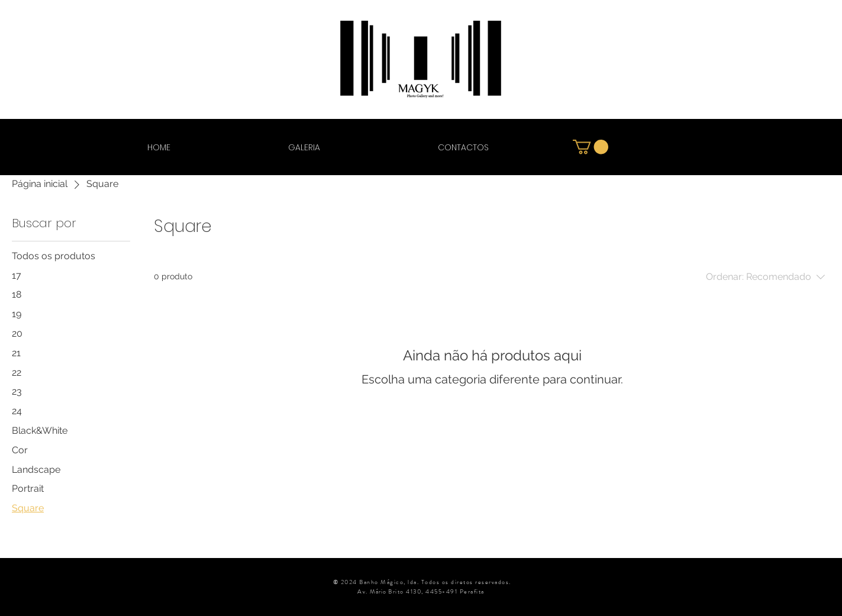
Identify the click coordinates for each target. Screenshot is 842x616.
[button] (591, 147)
